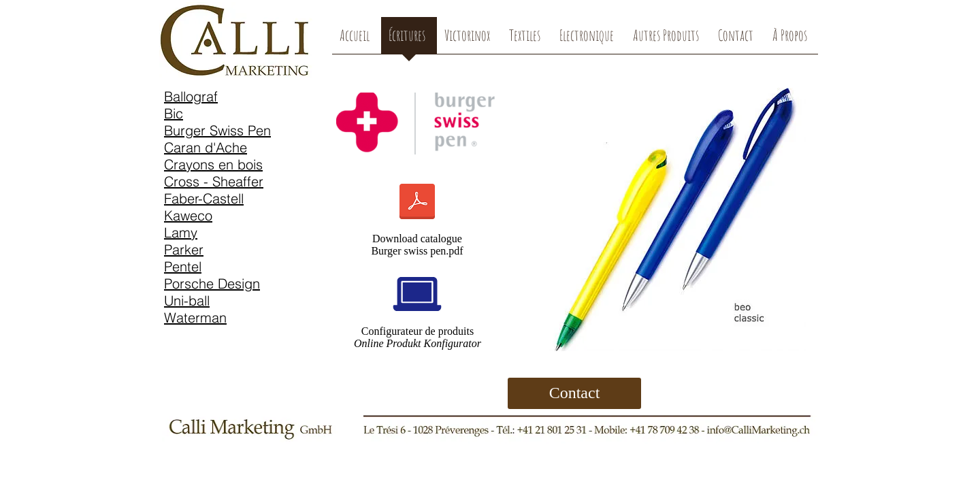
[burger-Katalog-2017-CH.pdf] (417, 203)
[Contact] (574, 393)
